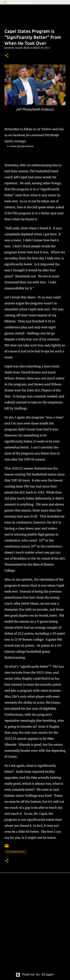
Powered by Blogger (35, 975)
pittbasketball (16, 852)
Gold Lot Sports (22, 2)
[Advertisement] (35, 925)
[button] (7, 56)
